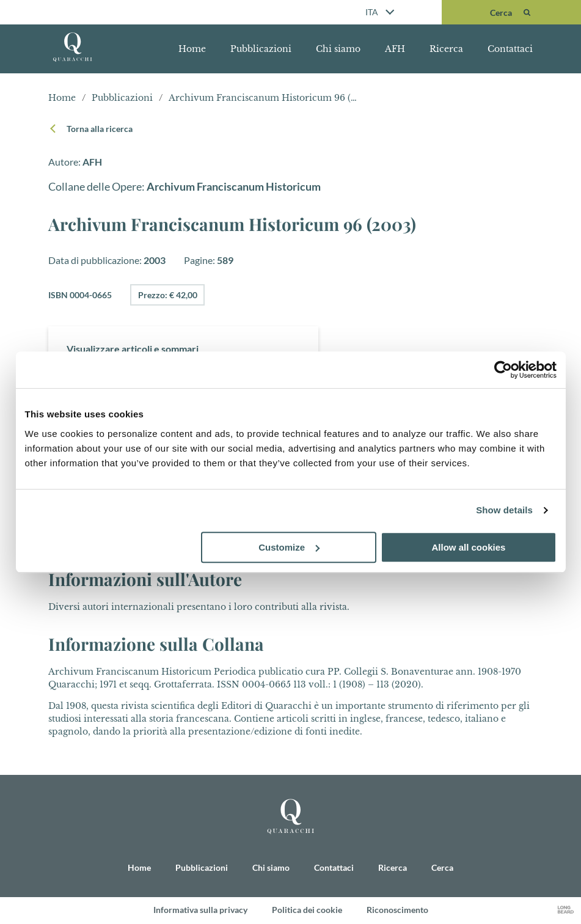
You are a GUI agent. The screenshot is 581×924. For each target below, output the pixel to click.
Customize (289, 547)
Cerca (442, 868)
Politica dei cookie (307, 910)
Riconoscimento (397, 910)
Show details (504, 510)
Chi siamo (338, 49)
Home (192, 49)
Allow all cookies (469, 547)
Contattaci (510, 49)
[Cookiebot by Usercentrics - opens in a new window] (503, 370)
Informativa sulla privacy (200, 910)
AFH (395, 49)
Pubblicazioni (261, 49)
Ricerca (446, 49)
